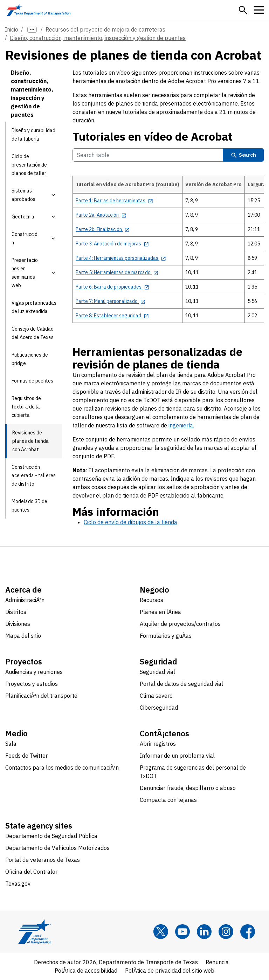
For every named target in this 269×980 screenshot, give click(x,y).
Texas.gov (18, 884)
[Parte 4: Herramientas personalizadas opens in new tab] (121, 258)
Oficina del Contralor (31, 872)
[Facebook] (248, 932)
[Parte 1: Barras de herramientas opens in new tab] (114, 201)
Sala (11, 744)
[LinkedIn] (204, 932)
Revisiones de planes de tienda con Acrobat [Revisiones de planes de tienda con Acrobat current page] (30, 441)
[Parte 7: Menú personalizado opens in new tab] (111, 301)
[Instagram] (226, 932)
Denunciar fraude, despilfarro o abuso (188, 788)
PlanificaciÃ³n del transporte (41, 696)
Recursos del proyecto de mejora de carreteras (105, 29)
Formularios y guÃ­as (166, 636)
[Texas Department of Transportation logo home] (39, 10)
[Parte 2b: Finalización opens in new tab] (103, 229)
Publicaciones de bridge (30, 359)
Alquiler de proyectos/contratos (180, 624)
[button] (243, 10)
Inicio (12, 29)
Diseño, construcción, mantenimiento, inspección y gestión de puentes (98, 38)
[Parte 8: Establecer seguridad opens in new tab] (112, 316)
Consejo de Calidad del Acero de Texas (33, 333)
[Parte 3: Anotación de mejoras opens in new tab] (112, 244)
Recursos (151, 600)
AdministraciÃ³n (25, 600)
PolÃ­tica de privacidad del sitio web (170, 971)
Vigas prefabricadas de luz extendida (34, 307)
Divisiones (18, 624)
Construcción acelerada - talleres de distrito (34, 475)
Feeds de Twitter (26, 756)
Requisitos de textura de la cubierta (26, 407)
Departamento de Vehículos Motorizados (57, 848)
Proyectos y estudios (32, 684)
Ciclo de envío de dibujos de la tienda (130, 522)
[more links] (32, 30)
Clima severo (156, 696)
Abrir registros (158, 744)
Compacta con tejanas (168, 800)
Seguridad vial (157, 672)
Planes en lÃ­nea (160, 612)
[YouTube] (182, 932)
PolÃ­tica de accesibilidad (86, 971)
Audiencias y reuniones (34, 672)
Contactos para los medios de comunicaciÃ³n (62, 768)
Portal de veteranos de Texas (43, 860)
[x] (161, 932)
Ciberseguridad (159, 708)
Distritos (16, 612)
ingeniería (181, 425)
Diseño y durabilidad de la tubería (33, 135)
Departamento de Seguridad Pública (51, 836)
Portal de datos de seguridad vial (181, 684)
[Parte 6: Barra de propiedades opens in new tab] (112, 287)
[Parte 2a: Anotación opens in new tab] (101, 215)
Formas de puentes (32, 381)
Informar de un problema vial (177, 756)
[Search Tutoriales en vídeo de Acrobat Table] (148, 155)
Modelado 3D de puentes (29, 506)
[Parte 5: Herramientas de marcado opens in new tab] (117, 272)
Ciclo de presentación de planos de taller (29, 165)
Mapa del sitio (23, 636)
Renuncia (217, 962)
